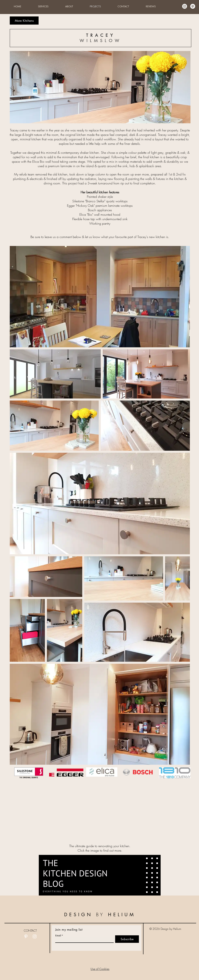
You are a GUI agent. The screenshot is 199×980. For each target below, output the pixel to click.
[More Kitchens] (24, 21)
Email (58, 936)
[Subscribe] (127, 939)
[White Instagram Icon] (35, 936)
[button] (100, 969)
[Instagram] (185, 6)
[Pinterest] (193, 6)
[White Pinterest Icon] (26, 936)
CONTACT (30, 931)
